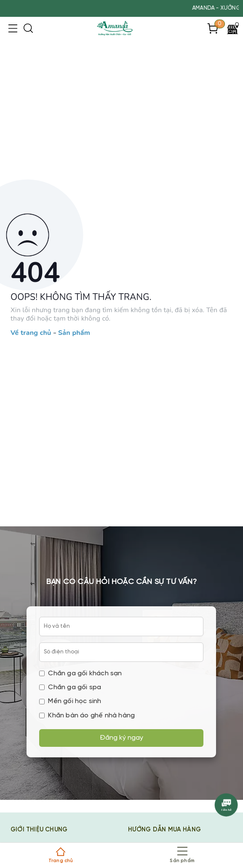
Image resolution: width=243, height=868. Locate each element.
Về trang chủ (31, 333)
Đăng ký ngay (121, 738)
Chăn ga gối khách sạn (80, 673)
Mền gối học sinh (70, 701)
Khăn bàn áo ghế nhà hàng (87, 715)
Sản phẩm (74, 333)
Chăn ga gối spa (70, 687)
